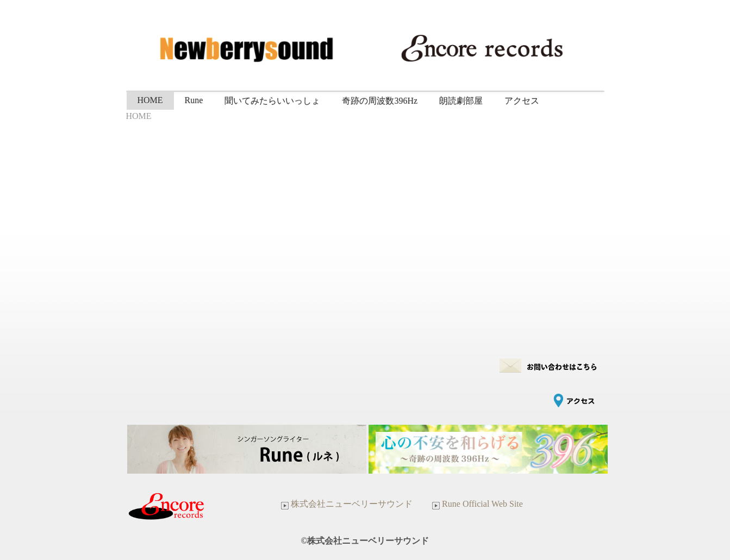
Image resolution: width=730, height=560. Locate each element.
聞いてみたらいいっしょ (272, 101)
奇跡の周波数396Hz (380, 101)
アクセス (522, 101)
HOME (150, 100)
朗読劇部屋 (461, 101)
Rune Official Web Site (476, 504)
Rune (194, 100)
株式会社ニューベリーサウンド (346, 504)
